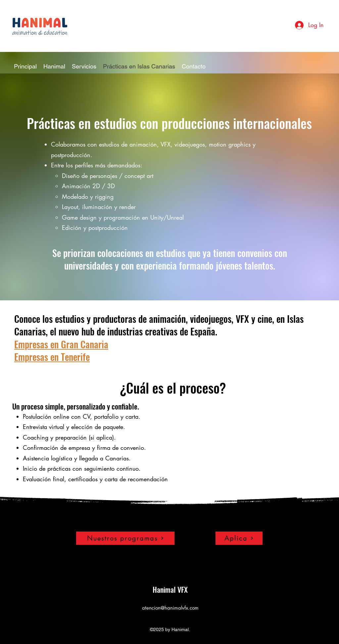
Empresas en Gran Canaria (61, 344)
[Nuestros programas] (125, 538)
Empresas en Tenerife (52, 357)
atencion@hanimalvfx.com (170, 608)
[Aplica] (239, 538)
